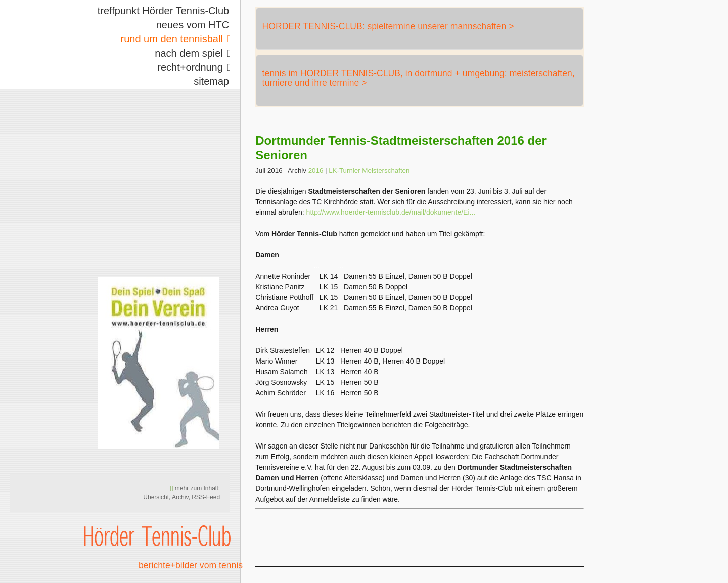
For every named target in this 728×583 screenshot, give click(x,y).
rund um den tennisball (172, 39)
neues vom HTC (193, 25)
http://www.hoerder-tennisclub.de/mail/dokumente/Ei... (391, 212)
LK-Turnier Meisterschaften (369, 171)
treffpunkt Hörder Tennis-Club (164, 11)
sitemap (211, 81)
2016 (316, 171)
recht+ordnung (190, 67)
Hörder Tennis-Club (157, 535)
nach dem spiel (189, 53)
